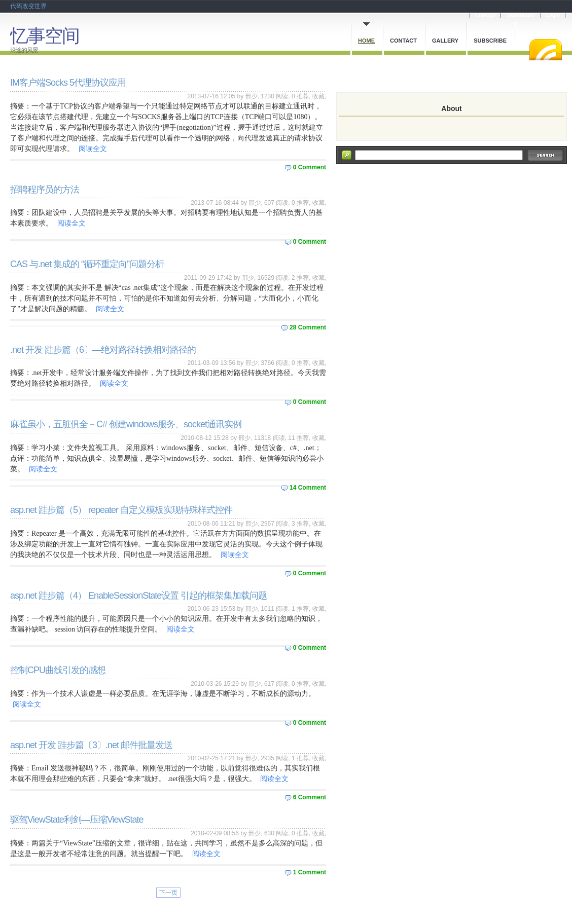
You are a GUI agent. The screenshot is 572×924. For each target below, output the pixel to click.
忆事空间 (45, 36)
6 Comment (310, 797)
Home (366, 41)
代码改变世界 (28, 6)
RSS (546, 50)
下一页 (168, 893)
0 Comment (310, 167)
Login (553, 15)
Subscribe (490, 41)
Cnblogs (485, 15)
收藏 (318, 96)
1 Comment (310, 872)
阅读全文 (93, 149)
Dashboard (521, 15)
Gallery (445, 41)
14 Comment (308, 488)
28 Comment (308, 327)
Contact (403, 41)
